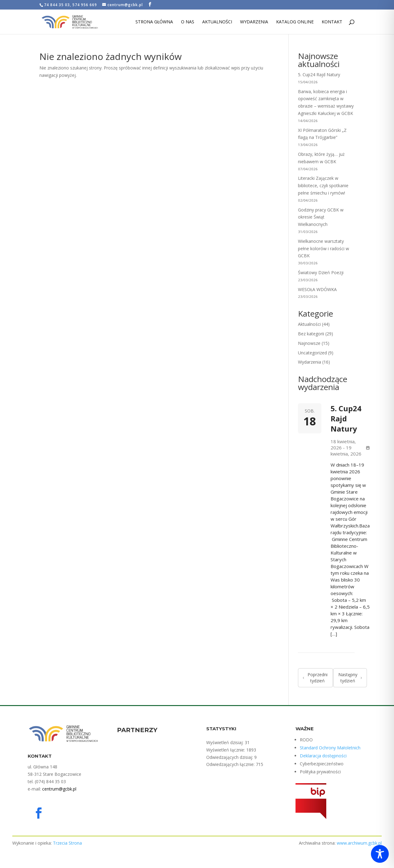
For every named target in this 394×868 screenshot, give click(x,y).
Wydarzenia (254, 22)
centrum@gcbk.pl (59, 789)
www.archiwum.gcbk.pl (359, 843)
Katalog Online (295, 22)
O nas (188, 22)
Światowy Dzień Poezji (321, 272)
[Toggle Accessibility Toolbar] (380, 854)
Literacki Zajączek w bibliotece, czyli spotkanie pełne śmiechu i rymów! (323, 185)
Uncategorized (312, 353)
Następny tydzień (350, 678)
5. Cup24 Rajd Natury (319, 75)
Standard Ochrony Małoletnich (330, 748)
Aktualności (217, 22)
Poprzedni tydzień (315, 678)
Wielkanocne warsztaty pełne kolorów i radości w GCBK (324, 249)
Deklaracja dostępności (323, 756)
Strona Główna (154, 22)
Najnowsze (309, 343)
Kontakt (332, 22)
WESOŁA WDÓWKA (317, 289)
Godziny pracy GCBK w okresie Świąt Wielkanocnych (321, 217)
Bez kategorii (311, 334)
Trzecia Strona (67, 843)
